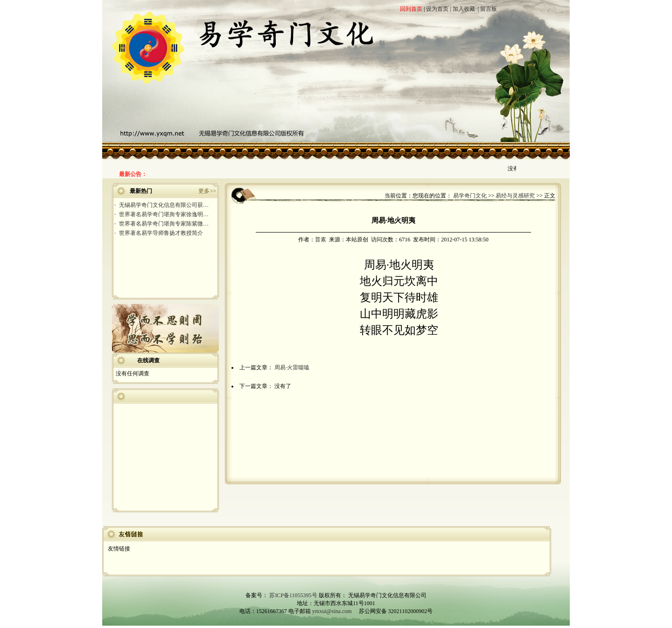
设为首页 (437, 9)
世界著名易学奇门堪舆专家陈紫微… (164, 224)
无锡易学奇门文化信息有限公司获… (164, 205)
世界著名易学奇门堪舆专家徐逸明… (164, 214)
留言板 (489, 9)
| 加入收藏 (462, 9)
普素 (321, 240)
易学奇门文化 (470, 196)
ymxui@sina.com (332, 611)
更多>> (207, 191)
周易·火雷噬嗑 (292, 367)
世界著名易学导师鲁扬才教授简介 (161, 233)
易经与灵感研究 (515, 196)
